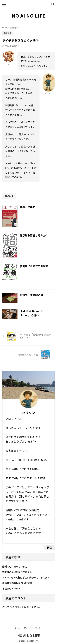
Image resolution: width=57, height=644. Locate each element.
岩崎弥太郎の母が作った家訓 (17, 583)
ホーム (17, 627)
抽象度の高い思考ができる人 (17, 572)
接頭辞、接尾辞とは (31, 295)
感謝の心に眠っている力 (15, 566)
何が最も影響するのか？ (34, 235)
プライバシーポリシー (33, 627)
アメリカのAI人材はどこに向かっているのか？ (26, 577)
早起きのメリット (11, 588)
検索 (49, 547)
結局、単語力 (28, 207)
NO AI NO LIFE (29, 16)
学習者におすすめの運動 (34, 266)
